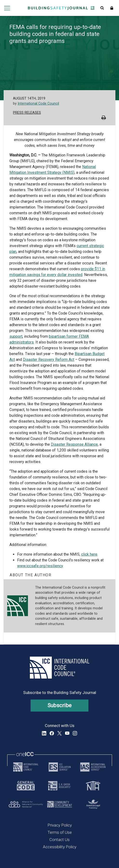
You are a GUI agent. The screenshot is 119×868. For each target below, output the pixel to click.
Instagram (75, 733)
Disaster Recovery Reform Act (49, 360)
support (16, 336)
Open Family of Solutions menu (93, 8)
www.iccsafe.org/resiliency (40, 566)
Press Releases (27, 113)
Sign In (112, 8)
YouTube (67, 733)
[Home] (58, 8)
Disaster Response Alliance (74, 444)
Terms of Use (60, 832)
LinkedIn (44, 733)
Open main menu (7, 8)
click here (89, 554)
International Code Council (38, 104)
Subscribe (60, 705)
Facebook (52, 733)
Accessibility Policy (60, 847)
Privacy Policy (60, 825)
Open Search (102, 8)
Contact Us (59, 840)
